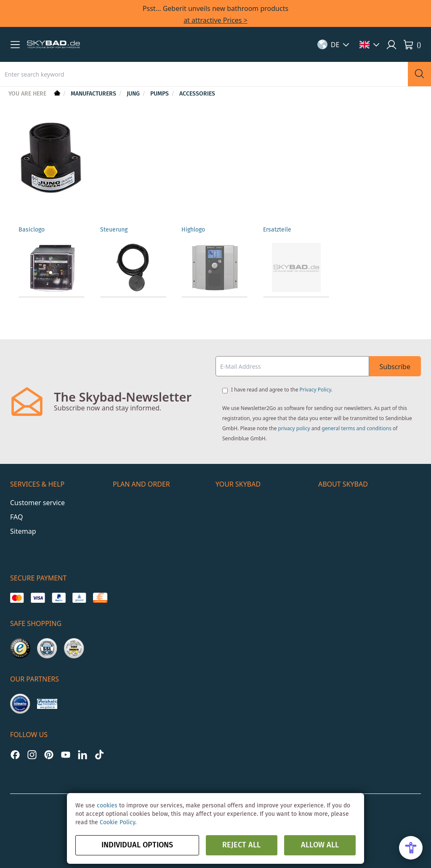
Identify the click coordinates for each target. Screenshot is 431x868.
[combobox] (204, 74)
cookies (107, 806)
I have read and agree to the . (282, 390)
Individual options (137, 845)
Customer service (37, 503)
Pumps (160, 94)
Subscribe (395, 367)
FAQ (16, 517)
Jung (134, 94)
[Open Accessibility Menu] (411, 848)
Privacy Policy (315, 390)
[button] (15, 45)
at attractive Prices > (215, 20)
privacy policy (294, 428)
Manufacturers (94, 94)
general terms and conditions (357, 428)
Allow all (320, 845)
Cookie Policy (117, 823)
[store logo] (53, 45)
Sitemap (23, 531)
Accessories (197, 94)
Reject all (241, 845)
